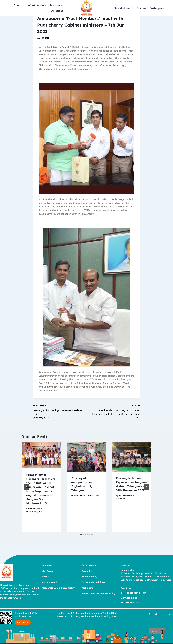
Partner (56, 5)
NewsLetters (123, 8)
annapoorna (35, 508)
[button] (168, 8)
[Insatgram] (170, 615)
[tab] (81, 534)
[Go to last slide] (26, 487)
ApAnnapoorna (125, 495)
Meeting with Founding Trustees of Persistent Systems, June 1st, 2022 (59, 411)
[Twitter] (156, 615)
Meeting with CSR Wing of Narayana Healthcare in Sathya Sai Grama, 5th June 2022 (114, 411)
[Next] (147, 487)
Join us (142, 8)
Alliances (57, 11)
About (19, 5)
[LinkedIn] (163, 615)
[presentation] (42, 455)
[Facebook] (149, 615)
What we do (37, 5)
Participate (157, 8)
